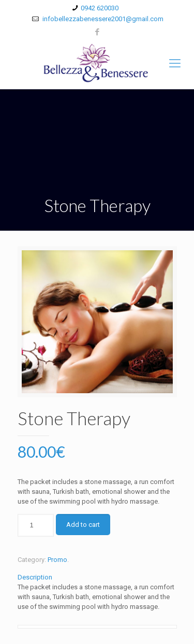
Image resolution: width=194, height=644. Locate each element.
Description (35, 577)
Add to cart (83, 525)
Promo (57, 560)
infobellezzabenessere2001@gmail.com (102, 19)
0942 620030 (100, 8)
